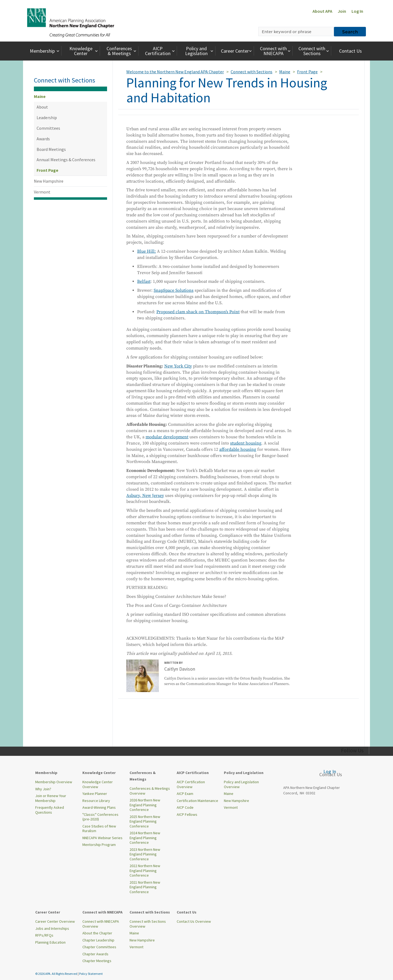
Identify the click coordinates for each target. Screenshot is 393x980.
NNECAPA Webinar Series (102, 838)
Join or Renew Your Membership (51, 798)
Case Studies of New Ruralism (99, 829)
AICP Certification (160, 51)
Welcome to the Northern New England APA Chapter (175, 72)
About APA (322, 11)
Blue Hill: (146, 251)
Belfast (144, 281)
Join (342, 11)
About (42, 107)
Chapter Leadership (98, 940)
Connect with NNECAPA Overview (101, 924)
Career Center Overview (55, 921)
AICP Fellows (187, 814)
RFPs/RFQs (44, 935)
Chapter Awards (95, 954)
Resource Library (96, 801)
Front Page (47, 170)
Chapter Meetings (97, 961)
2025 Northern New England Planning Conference (145, 821)
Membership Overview (54, 782)
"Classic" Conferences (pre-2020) (100, 817)
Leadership (47, 118)
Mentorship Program (99, 845)
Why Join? (43, 789)
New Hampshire (49, 181)
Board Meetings (51, 149)
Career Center (237, 51)
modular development (167, 437)
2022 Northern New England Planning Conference (145, 870)
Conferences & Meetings (122, 51)
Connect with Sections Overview (148, 924)
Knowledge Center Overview (98, 784)
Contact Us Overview (194, 921)
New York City (178, 366)
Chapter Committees (99, 947)
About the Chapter (97, 933)
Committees (48, 128)
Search (350, 31)
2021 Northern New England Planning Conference (145, 887)
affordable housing (238, 449)
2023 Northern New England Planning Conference (145, 854)
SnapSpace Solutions (174, 290)
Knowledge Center (84, 51)
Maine (40, 96)
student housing (246, 443)
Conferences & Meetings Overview (150, 791)
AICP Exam (185, 794)
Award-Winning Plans (99, 807)
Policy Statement (91, 974)
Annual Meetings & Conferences (66, 160)
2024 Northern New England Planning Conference (145, 838)
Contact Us (350, 51)
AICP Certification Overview (191, 784)
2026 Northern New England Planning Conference (145, 805)
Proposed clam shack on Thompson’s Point (198, 312)
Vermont (42, 192)
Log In (357, 11)
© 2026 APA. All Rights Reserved (57, 974)
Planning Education (50, 942)
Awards (43, 139)
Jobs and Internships (52, 928)
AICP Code (185, 807)
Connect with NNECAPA (276, 51)
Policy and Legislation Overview (241, 784)
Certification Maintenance (197, 801)
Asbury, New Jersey (145, 496)
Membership (45, 51)
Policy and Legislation (200, 51)
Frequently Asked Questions (50, 810)
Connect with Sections (314, 51)
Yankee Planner (95, 794)
